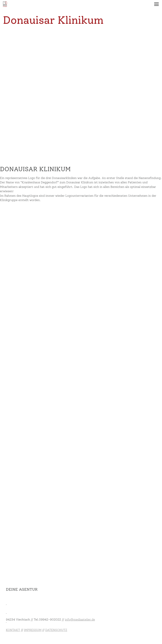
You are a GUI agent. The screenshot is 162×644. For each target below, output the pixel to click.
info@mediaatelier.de (80, 620)
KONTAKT (13, 630)
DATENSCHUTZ (56, 630)
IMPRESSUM (33, 630)
